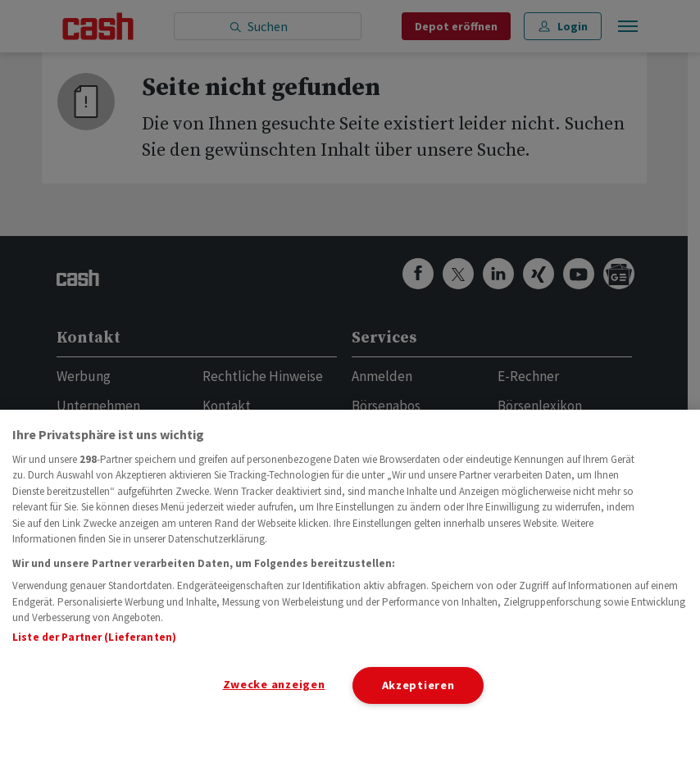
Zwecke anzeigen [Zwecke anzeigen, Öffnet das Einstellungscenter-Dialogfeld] (274, 684)
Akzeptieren (418, 685)
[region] (350, 593)
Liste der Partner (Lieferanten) (94, 637)
